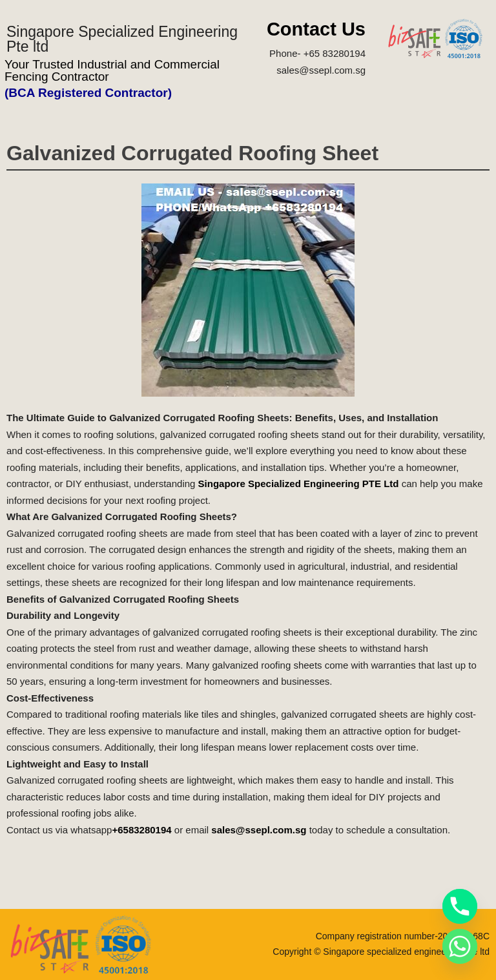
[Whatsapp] (460, 946)
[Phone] (460, 906)
